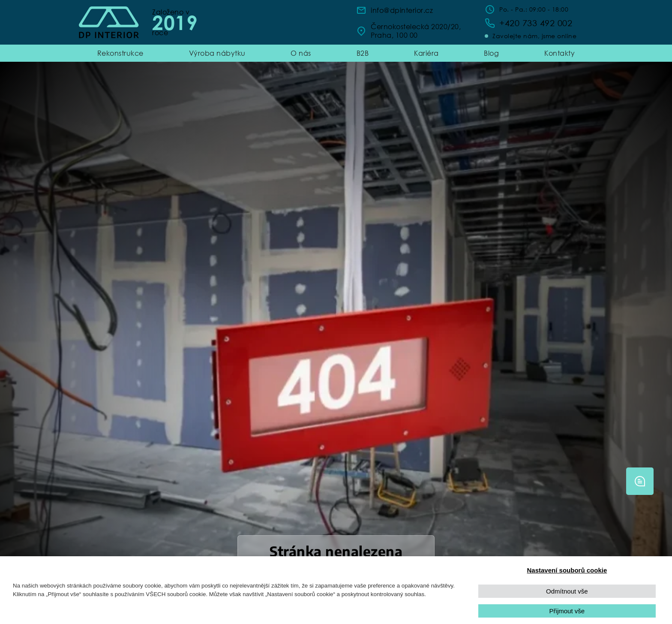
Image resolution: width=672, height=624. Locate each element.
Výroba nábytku (217, 53)
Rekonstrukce (120, 53)
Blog (491, 53)
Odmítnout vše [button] (567, 591)
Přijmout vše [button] (567, 611)
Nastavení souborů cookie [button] (567, 570)
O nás (301, 53)
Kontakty (559, 53)
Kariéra (426, 53)
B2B (363, 53)
